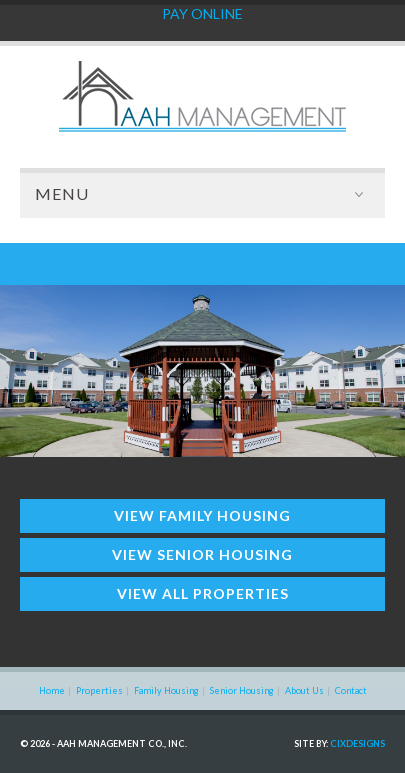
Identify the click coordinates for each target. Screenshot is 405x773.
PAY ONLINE (202, 13)
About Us (304, 690)
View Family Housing (202, 515)
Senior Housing (242, 690)
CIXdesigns (357, 743)
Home (52, 690)
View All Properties (203, 593)
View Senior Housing (202, 554)
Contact (351, 690)
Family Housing (166, 690)
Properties (99, 690)
